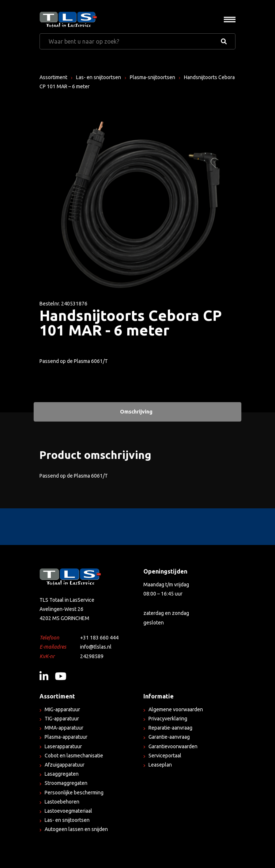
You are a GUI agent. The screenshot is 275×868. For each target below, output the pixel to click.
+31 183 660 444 (99, 638)
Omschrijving (136, 412)
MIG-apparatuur (62, 709)
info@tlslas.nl (96, 647)
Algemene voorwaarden (176, 709)
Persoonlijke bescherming (74, 793)
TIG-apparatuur (62, 719)
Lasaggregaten (62, 774)
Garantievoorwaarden (173, 746)
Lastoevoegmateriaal (68, 811)
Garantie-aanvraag (169, 737)
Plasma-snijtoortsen (152, 77)
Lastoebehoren (62, 802)
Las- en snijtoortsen (99, 77)
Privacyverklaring (168, 719)
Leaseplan (160, 765)
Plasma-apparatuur (66, 737)
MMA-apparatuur (64, 728)
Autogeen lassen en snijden (76, 829)
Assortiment (53, 77)
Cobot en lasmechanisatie (74, 756)
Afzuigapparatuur (65, 765)
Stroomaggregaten (66, 783)
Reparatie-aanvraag (170, 728)
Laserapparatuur (63, 746)
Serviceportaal (165, 756)
